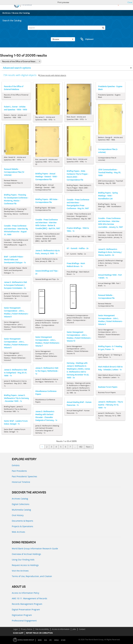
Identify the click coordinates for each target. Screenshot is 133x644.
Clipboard (86, 39)
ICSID (63, 640)
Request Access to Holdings (25, 565)
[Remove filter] (39, 61)
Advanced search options (17, 68)
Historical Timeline (21, 482)
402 (81, 447)
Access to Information (61, 629)
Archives (6, 13)
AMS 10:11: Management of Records (29, 598)
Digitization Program (22, 615)
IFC (51, 640)
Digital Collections (21, 504)
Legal (15, 629)
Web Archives (18, 532)
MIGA (56, 640)
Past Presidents (19, 471)
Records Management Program (27, 604)
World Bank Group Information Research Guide (35, 549)
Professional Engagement (24, 621)
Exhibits (16, 465)
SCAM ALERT (18, 633)
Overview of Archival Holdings (26, 554)
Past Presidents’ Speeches (24, 476)
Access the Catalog (21, 13)
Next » (89, 447)
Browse (63, 39)
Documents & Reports (22, 521)
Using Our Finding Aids (23, 560)
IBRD (40, 640)
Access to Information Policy (25, 593)
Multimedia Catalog (21, 510)
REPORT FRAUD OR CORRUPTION (39, 633)
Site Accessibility (42, 629)
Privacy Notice (26, 629)
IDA (46, 640)
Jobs (74, 629)
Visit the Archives (20, 571)
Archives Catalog (20, 499)
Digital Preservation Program (26, 609)
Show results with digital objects (52, 75)
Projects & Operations (22, 526)
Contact (82, 629)
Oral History (18, 515)
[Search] (66, 28)
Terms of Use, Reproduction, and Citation (32, 576)
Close (130, 2)
